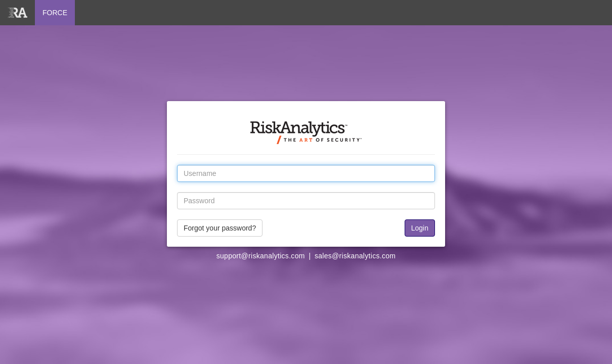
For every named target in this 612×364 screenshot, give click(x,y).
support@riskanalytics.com (261, 256)
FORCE (55, 13)
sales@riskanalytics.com (355, 256)
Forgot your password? (220, 228)
